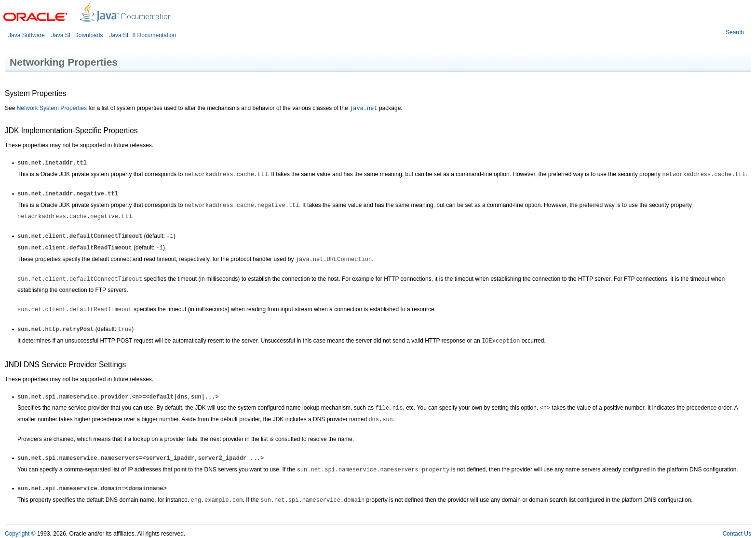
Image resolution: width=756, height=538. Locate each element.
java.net (364, 109)
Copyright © (20, 534)
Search (735, 32)
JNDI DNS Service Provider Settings (65, 365)
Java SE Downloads (77, 35)
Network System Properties (52, 108)
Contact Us (737, 534)
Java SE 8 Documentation (142, 35)
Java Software (27, 35)
